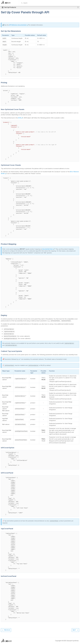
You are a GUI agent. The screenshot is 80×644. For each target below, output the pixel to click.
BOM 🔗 (21, 118)
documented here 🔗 (48, 249)
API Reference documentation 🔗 (19, 25)
